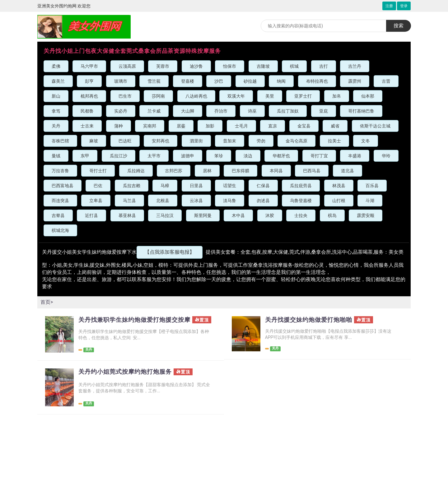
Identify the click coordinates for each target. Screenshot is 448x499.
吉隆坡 (263, 66)
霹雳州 (355, 81)
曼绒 (56, 156)
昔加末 (230, 141)
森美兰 (58, 81)
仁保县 (263, 186)
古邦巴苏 (174, 171)
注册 (389, 6)
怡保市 (230, 66)
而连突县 (60, 201)
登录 (404, 6)
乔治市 (221, 111)
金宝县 (304, 126)
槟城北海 (60, 230)
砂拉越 (250, 81)
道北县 (348, 171)
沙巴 (219, 81)
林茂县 (339, 186)
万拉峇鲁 (60, 171)
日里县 (196, 186)
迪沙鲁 (196, 66)
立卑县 (96, 201)
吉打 (324, 66)
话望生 (230, 186)
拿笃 (56, 111)
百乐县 (372, 186)
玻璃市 (121, 81)
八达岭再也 (196, 96)
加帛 (337, 96)
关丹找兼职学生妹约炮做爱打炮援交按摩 (134, 323)
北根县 (163, 201)
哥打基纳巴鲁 (361, 111)
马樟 (165, 186)
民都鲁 (87, 111)
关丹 (56, 126)
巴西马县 (312, 171)
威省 (335, 126)
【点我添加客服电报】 (170, 252)
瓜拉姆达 (136, 171)
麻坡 (94, 141)
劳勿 (261, 141)
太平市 (154, 156)
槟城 (294, 66)
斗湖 (370, 201)
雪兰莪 (154, 81)
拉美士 (334, 141)
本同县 (276, 171)
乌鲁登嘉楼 (301, 201)
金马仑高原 (296, 141)
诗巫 (252, 111)
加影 (210, 126)
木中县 (238, 215)
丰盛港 (355, 156)
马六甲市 (89, 66)
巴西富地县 (63, 186)
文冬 (366, 141)
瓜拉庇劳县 (301, 186)
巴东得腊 (240, 171)
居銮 (181, 126)
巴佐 (98, 186)
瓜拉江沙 (119, 156)
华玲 (386, 156)
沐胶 (270, 215)
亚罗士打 (303, 96)
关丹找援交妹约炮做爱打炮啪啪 (311, 320)
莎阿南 (158, 96)
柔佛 (56, 66)
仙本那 (368, 96)
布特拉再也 (317, 81)
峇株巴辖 (60, 141)
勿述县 (263, 201)
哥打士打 (98, 171)
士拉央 (301, 215)
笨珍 (219, 156)
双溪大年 (236, 96)
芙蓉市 (163, 66)
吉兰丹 (355, 66)
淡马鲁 (230, 201)
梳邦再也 (89, 96)
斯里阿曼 (203, 215)
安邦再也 (161, 141)
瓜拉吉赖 (132, 186)
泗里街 (196, 141)
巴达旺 (125, 141)
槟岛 (332, 215)
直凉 (273, 126)
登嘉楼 (188, 81)
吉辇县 (58, 215)
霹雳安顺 (366, 215)
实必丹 (121, 111)
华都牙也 (281, 156)
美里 (270, 96)
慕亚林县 (127, 215)
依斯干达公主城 (375, 126)
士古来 (87, 126)
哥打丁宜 (319, 156)
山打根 (339, 201)
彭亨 (89, 81)
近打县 (91, 215)
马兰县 (129, 201)
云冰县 (196, 201)
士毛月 (241, 126)
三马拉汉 (165, 215)
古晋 (386, 81)
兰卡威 (154, 111)
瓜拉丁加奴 (288, 111)
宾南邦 (150, 126)
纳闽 (281, 81)
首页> (47, 302)
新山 (56, 96)
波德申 (188, 156)
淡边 (248, 156)
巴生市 (125, 96)
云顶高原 (127, 66)
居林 (207, 171)
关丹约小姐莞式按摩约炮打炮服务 (127, 374)
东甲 (85, 156)
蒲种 (119, 126)
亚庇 (324, 111)
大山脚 (188, 111)
